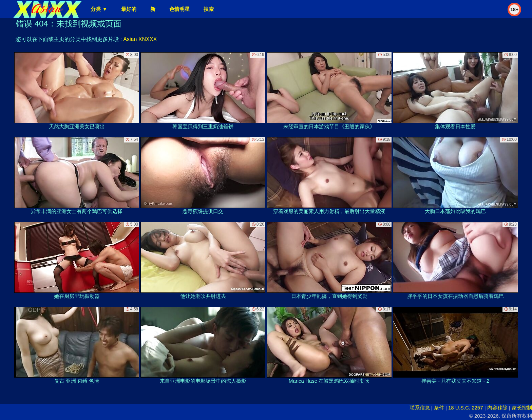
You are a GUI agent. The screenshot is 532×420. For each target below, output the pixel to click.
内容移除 (497, 408)
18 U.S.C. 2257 (466, 408)
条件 (439, 408)
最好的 (129, 9)
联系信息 (420, 408)
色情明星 (179, 9)
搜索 (209, 9)
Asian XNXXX (140, 39)
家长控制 (522, 408)
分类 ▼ (99, 9)
